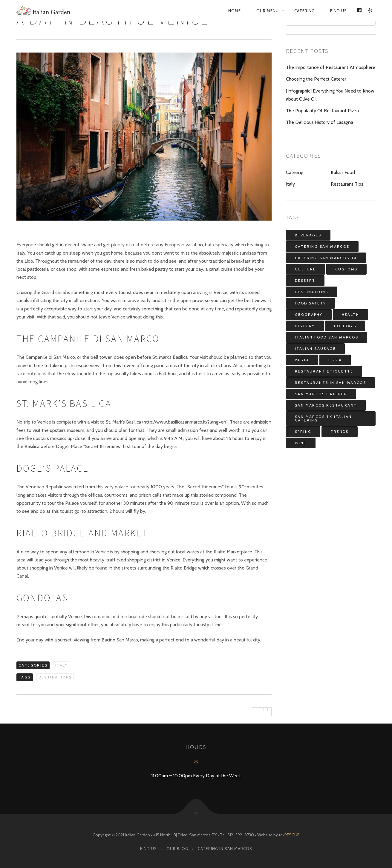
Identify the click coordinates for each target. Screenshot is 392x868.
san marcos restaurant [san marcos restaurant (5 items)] (326, 405)
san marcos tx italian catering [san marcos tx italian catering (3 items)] (323, 418)
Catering (304, 11)
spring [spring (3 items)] (303, 431)
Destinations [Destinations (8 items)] (312, 292)
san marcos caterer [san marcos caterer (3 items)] (321, 394)
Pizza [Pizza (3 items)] (335, 360)
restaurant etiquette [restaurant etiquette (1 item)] (324, 371)
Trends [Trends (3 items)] (339, 431)
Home (235, 11)
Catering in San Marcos (225, 849)
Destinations (55, 677)
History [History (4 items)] (305, 326)
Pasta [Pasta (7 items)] (302, 360)
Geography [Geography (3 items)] (309, 314)
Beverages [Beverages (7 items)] (308, 235)
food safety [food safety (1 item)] (310, 303)
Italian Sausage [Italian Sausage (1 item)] (315, 348)
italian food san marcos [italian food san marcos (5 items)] (327, 337)
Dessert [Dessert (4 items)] (305, 280)
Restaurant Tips (347, 184)
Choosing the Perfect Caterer (316, 79)
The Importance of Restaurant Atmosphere (331, 67)
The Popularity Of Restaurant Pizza (322, 111)
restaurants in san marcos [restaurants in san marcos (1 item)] (330, 383)
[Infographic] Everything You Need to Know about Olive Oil (330, 95)
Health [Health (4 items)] (350, 314)
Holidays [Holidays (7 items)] (345, 326)
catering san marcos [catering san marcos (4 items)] (322, 246)
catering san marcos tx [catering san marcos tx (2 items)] (326, 258)
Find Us (339, 11)
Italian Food (343, 172)
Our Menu (268, 11)
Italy (62, 665)
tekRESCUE (289, 835)
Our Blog (177, 849)
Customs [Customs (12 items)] (346, 269)
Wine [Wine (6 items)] (301, 443)
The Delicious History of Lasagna (320, 122)
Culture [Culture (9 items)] (306, 269)
